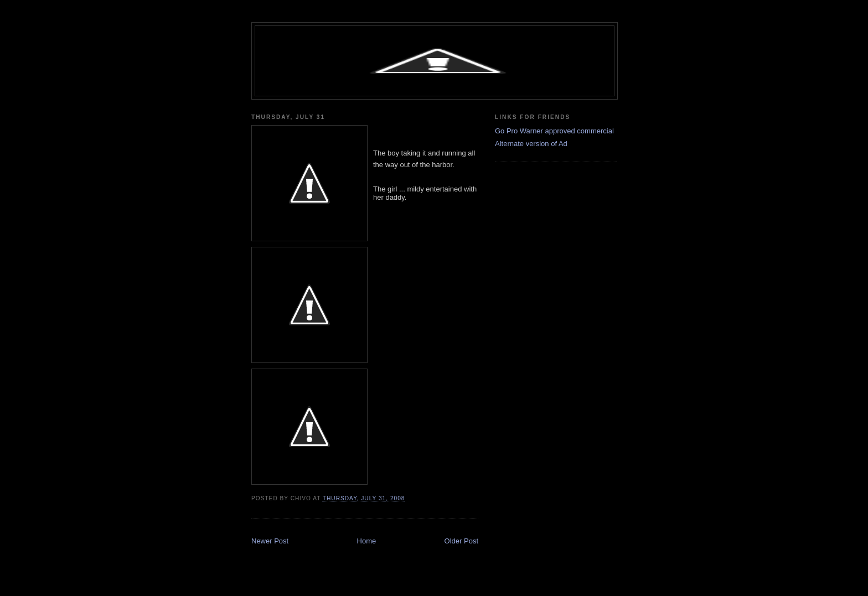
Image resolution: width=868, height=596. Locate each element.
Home (367, 541)
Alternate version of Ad (531, 144)
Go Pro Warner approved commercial (554, 131)
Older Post (461, 541)
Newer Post (270, 541)
